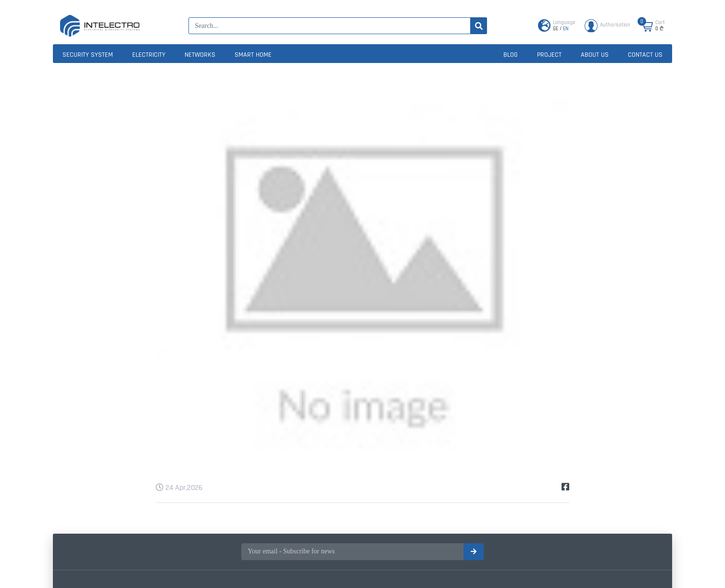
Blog (511, 55)
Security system (88, 55)
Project (549, 55)
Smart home (253, 55)
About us (595, 55)
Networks (200, 55)
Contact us (645, 55)
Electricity (149, 55)
